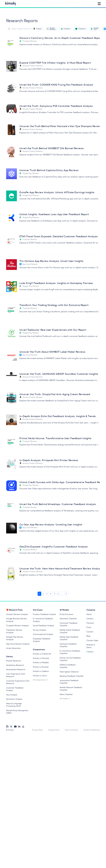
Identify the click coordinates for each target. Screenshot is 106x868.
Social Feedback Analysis (43, 626)
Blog (88, 636)
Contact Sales (92, 640)
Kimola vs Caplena (41, 671)
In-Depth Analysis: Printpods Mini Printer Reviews (49, 460)
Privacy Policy (37, 730)
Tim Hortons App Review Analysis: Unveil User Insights (51, 261)
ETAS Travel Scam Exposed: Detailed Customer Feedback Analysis (58, 236)
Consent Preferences (92, 730)
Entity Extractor (67, 614)
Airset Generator (14, 648)
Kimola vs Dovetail (41, 667)
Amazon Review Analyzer (17, 614)
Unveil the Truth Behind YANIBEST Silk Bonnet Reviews (51, 148)
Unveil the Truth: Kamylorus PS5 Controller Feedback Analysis (56, 106)
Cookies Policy (54, 730)
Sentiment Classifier (68, 619)
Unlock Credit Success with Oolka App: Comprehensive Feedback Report (60, 482)
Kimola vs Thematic (41, 658)
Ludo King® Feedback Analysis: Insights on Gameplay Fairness (56, 283)
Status (90, 652)
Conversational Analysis (43, 634)
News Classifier (66, 694)
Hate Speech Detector (69, 672)
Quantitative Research (16, 670)
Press (89, 627)
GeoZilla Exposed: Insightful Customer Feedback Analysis (53, 547)
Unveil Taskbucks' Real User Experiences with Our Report (53, 330)
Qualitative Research (15, 665)
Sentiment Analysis (14, 699)
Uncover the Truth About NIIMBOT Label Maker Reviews (52, 352)
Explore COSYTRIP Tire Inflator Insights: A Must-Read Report (55, 63)
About (89, 614)
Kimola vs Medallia (41, 663)
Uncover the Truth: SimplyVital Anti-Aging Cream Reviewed (55, 394)
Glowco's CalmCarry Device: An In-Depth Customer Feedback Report (60, 38)
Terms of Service (71, 730)
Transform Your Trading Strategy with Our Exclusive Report (54, 305)
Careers (90, 619)
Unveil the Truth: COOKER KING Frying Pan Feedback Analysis (56, 85)
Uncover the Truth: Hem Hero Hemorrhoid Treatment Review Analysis (60, 569)
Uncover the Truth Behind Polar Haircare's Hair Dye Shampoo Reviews (60, 126)
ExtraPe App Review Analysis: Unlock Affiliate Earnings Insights (57, 192)
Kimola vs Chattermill (42, 654)
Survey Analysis (40, 630)
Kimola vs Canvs (40, 676)
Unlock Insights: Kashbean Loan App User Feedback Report (54, 214)
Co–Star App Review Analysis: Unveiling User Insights (51, 525)
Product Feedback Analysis (44, 614)
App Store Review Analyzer (18, 644)
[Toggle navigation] (99, 4)
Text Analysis (12, 695)
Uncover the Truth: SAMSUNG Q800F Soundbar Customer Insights (59, 374)
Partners (90, 623)
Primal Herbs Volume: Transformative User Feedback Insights (55, 438)
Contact (90, 632)
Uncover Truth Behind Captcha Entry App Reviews (49, 170)
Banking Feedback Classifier (72, 676)
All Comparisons (40, 680)
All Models (65, 699)
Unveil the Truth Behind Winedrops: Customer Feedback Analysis (58, 504)
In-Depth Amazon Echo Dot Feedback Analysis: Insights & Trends (57, 416)
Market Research (14, 661)
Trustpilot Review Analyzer (18, 626)
